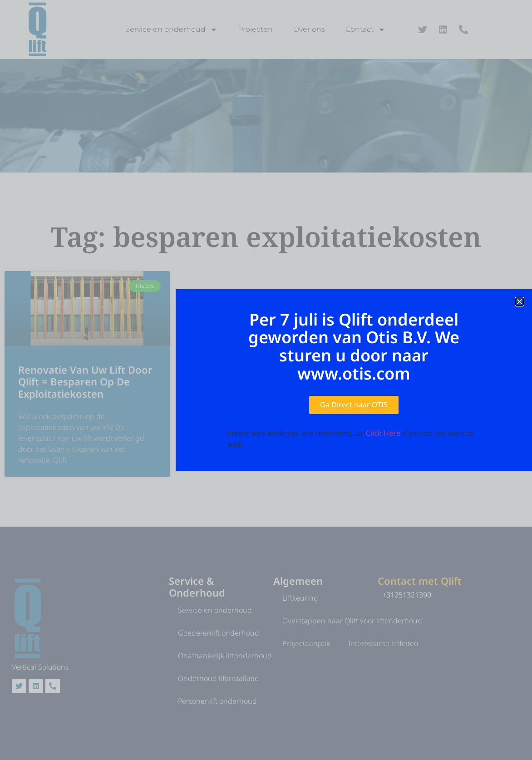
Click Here (383, 433)
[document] (266, 380)
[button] (520, 302)
